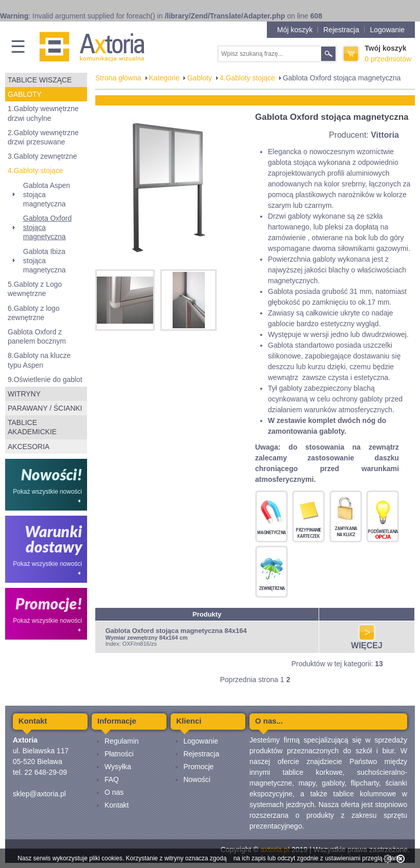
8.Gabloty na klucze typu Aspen (39, 360)
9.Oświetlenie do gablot (45, 379)
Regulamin (122, 741)
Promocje (198, 767)
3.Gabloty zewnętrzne (42, 156)
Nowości (197, 779)
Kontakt (117, 805)
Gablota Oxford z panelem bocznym (37, 336)
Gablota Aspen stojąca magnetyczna (47, 195)
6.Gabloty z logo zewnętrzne (34, 313)
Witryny (24, 394)
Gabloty (25, 94)
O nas (114, 792)
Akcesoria (29, 447)
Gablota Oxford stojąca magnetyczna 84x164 (176, 631)
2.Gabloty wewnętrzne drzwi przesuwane (43, 137)
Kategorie (164, 78)
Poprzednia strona (249, 680)
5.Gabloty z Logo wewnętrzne (35, 289)
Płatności (119, 754)
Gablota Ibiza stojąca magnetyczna (44, 261)
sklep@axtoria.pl (39, 794)
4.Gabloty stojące (35, 171)
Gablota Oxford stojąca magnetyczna (47, 227)
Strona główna (118, 78)
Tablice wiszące (40, 80)
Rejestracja (341, 30)
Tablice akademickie (32, 427)
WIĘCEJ (366, 642)
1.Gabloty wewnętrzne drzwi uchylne (43, 113)
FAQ (112, 779)
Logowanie (387, 30)
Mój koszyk (295, 30)
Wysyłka (118, 767)
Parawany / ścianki (45, 408)
